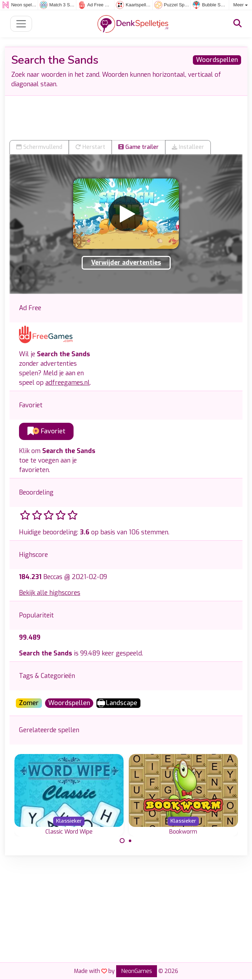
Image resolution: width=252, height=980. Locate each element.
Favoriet (46, 431)
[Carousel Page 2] (130, 841)
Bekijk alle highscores (50, 593)
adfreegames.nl (68, 383)
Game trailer (138, 147)
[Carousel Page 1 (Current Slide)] (122, 841)
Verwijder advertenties (126, 263)
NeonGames (137, 971)
